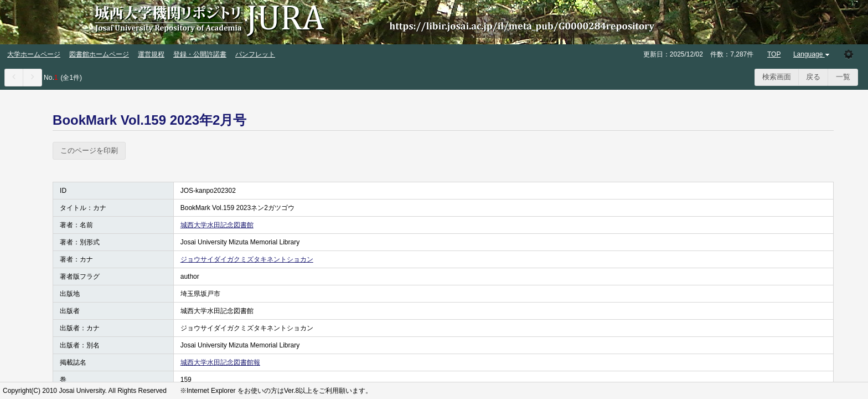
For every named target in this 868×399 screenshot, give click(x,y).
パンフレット (255, 54)
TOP (774, 54)
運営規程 (151, 54)
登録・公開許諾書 (200, 54)
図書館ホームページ (99, 54)
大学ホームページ (34, 54)
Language (812, 54)
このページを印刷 (89, 150)
